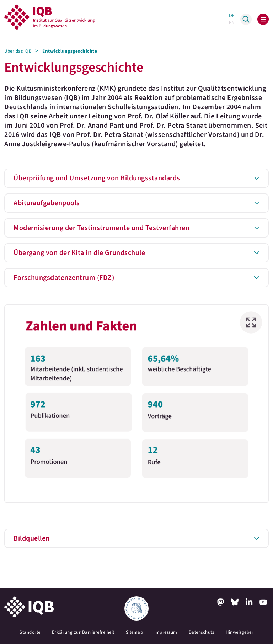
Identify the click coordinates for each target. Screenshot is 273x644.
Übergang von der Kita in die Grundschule (79, 253)
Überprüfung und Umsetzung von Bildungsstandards (97, 178)
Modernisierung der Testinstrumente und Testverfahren (101, 228)
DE (232, 16)
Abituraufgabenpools (47, 203)
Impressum (166, 632)
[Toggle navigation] (263, 19)
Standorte (30, 632)
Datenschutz (202, 632)
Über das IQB (18, 51)
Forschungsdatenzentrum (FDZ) (64, 278)
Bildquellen (32, 538)
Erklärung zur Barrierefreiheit (83, 632)
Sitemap (135, 632)
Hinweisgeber (240, 632)
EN (232, 23)
